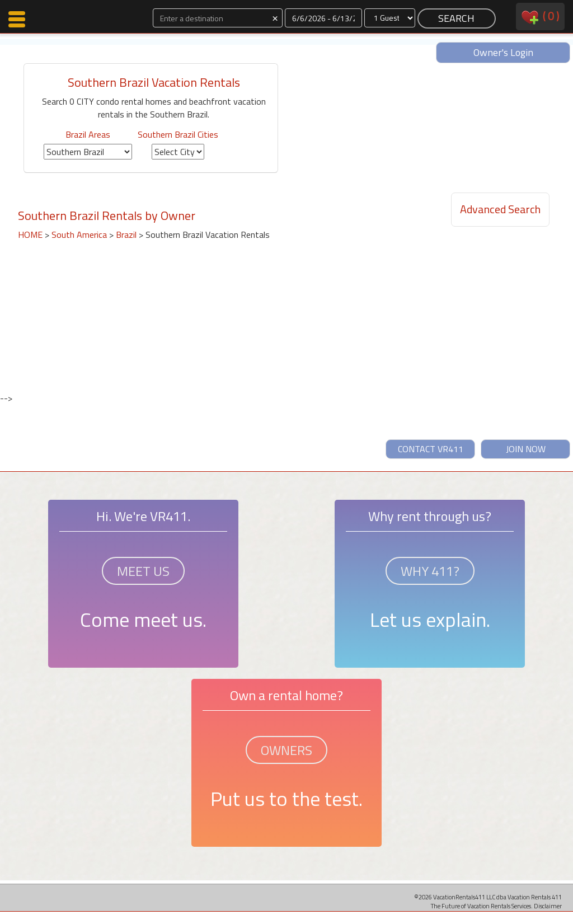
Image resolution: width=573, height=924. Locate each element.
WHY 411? (430, 571)
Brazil (126, 234)
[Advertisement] (146, 309)
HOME (30, 234)
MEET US (143, 571)
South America (79, 234)
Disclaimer (548, 906)
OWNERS (286, 750)
